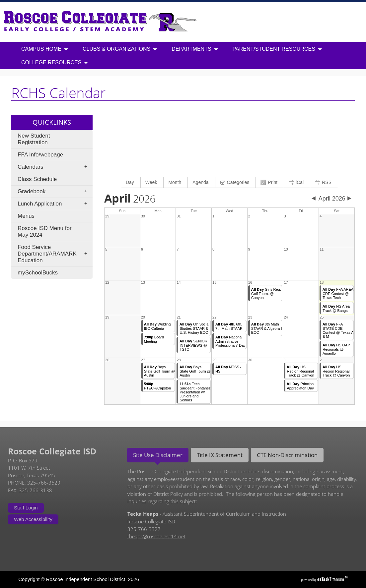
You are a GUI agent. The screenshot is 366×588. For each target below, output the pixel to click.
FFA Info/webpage (40, 155)
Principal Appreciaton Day (300, 386)
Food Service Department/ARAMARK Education (54, 254)
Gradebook (54, 192)
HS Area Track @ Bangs (336, 308)
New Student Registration (34, 139)
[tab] (158, 455)
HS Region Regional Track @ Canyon (300, 371)
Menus (26, 216)
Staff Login (26, 508)
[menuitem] (131, 182)
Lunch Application (54, 204)
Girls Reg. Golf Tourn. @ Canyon (266, 294)
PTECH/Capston (157, 386)
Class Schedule (37, 179)
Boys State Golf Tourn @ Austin (160, 371)
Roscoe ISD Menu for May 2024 (45, 232)
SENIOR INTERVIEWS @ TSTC (193, 345)
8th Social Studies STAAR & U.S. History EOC (194, 328)
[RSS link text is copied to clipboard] (324, 182)
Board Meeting (154, 339)
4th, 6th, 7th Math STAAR (229, 326)
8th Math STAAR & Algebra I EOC (267, 328)
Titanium (331, 579)
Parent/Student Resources (277, 49)
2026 (130, 199)
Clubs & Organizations (120, 49)
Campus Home (45, 49)
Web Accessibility (33, 519)
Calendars (54, 167)
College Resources (55, 63)
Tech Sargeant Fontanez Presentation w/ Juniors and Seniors (195, 392)
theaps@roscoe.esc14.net (156, 536)
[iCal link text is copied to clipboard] (297, 182)
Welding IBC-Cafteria (157, 326)
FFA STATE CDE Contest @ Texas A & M (338, 330)
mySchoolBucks (38, 273)
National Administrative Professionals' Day (230, 341)
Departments (195, 49)
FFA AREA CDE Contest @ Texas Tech (338, 294)
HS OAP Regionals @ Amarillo (336, 349)
